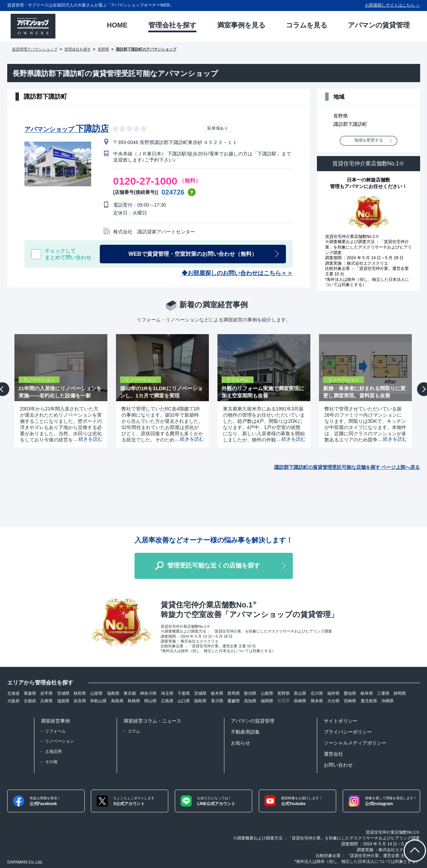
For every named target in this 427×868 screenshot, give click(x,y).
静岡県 (400, 693)
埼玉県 (167, 693)
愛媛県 (234, 701)
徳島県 (200, 701)
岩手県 (46, 693)
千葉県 (184, 693)
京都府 (30, 701)
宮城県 (63, 693)
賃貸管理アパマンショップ (35, 49)
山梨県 (267, 693)
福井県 (333, 693)
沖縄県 (387, 701)
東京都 (130, 693)
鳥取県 (117, 701)
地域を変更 (369, 141)
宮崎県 (350, 701)
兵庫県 (46, 701)
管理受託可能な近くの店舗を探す (214, 565)
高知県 (250, 701)
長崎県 (300, 701)
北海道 (13, 693)
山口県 (184, 701)
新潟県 (250, 693)
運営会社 (333, 754)
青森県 (30, 693)
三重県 (383, 693)
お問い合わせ (338, 765)
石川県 (317, 693)
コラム (134, 731)
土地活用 (53, 751)
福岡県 (267, 701)
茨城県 (200, 693)
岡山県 (150, 701)
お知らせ (241, 743)
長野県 (103, 49)
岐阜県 (367, 693)
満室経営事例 (55, 721)
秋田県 (80, 693)
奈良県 (80, 701)
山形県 (96, 693)
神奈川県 (148, 693)
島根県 (134, 701)
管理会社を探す (78, 49)
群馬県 (234, 693)
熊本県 (317, 701)
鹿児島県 (369, 701)
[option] (58, 391)
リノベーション (60, 741)
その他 (51, 762)
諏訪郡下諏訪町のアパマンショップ (146, 49)
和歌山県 (98, 701)
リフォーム (55, 731)
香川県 (217, 701)
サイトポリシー (341, 721)
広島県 (167, 701)
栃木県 (217, 693)
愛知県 (350, 693)
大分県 (333, 701)
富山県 (300, 693)
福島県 (113, 693)
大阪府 (13, 701)
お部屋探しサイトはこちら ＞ (392, 5)
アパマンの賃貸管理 (253, 721)
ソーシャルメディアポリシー (355, 743)
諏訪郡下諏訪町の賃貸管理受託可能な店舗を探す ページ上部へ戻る (347, 467)
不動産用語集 (245, 732)
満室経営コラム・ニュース (152, 721)
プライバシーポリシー (348, 732)
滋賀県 (63, 701)
